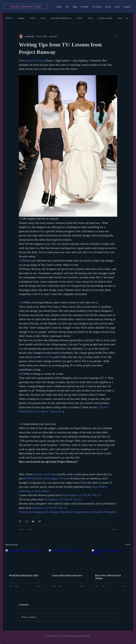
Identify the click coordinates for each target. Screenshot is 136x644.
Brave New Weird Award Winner (108, 577)
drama (120, 18)
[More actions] (116, 36)
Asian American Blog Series (61, 18)
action (43, 18)
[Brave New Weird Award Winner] (111, 560)
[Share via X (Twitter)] (27, 521)
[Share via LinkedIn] (33, 521)
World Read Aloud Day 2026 (24, 576)
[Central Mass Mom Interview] (68, 560)
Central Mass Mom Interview (67, 576)
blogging (21, 18)
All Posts (9, 18)
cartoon (32, 18)
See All (128, 544)
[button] (127, 18)
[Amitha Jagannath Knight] (26, 6)
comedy (80, 18)
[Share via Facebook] (20, 521)
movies (90, 18)
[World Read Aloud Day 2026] (25, 560)
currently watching (105, 18)
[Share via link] (40, 521)
